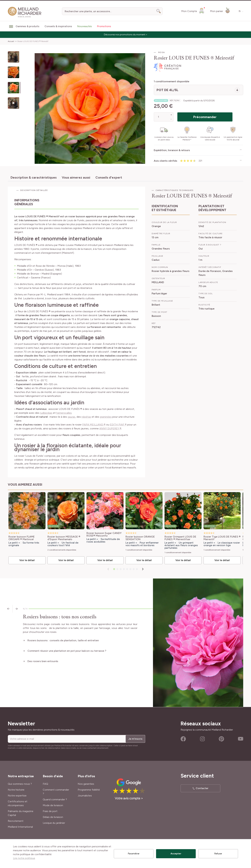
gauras (71, 417)
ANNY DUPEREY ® (110, 428)
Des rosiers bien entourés (43, 661)
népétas (86, 417)
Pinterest (221, 739)
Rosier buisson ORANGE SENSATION (140, 538)
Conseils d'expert (109, 177)
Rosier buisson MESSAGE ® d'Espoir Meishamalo (64, 538)
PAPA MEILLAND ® (94, 425)
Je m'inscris (135, 739)
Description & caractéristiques (33, 177)
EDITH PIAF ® (118, 425)
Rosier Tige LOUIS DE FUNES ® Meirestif (222, 538)
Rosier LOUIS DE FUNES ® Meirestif (33, 41)
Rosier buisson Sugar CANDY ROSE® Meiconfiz (104, 534)
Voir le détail (27, 560)
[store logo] (25, 12)
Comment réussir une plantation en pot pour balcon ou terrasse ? (67, 651)
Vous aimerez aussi (76, 177)
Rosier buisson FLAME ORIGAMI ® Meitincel (22, 538)
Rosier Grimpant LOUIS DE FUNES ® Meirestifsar (180, 538)
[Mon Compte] (193, 11)
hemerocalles (64, 413)
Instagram (202, 739)
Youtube (241, 739)
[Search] (159, 11)
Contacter (202, 788)
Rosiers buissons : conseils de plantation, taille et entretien (63, 640)
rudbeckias (46, 413)
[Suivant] (143, 569)
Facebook (183, 739)
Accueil (11, 41)
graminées (106, 417)
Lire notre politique (24, 858)
